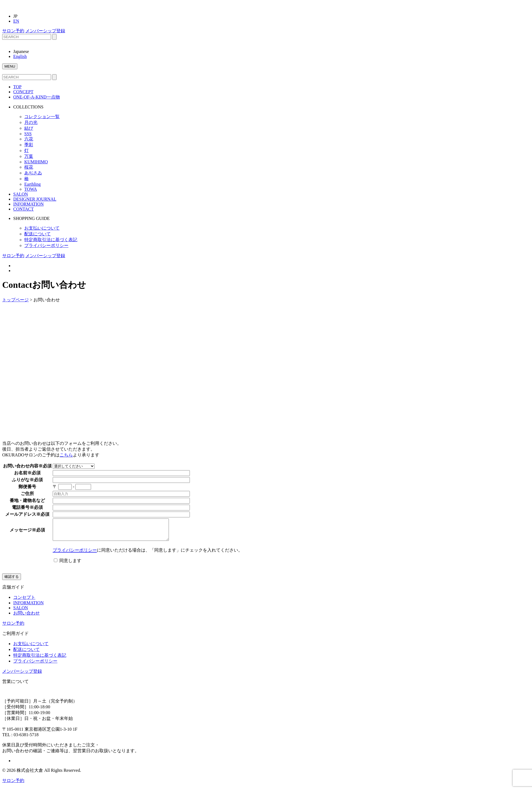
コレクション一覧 (42, 117)
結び (29, 128)
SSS (28, 134)
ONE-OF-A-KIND (37, 97)
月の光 (31, 122)
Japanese (21, 51)
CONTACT (23, 209)
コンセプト (24, 601)
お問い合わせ (26, 617)
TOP (17, 87)
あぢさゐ (33, 173)
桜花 (29, 167)
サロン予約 (13, 31)
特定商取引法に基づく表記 (51, 240)
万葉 (29, 156)
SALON (21, 194)
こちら (66, 455)
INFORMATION (28, 204)
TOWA (31, 189)
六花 (29, 139)
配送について (38, 234)
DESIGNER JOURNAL (35, 199)
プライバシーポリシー (46, 245)
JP (15, 16)
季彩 (29, 145)
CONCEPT (23, 92)
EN (16, 21)
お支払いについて (42, 228)
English (20, 56)
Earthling (33, 184)
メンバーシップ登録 (45, 31)
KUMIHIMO (36, 162)
